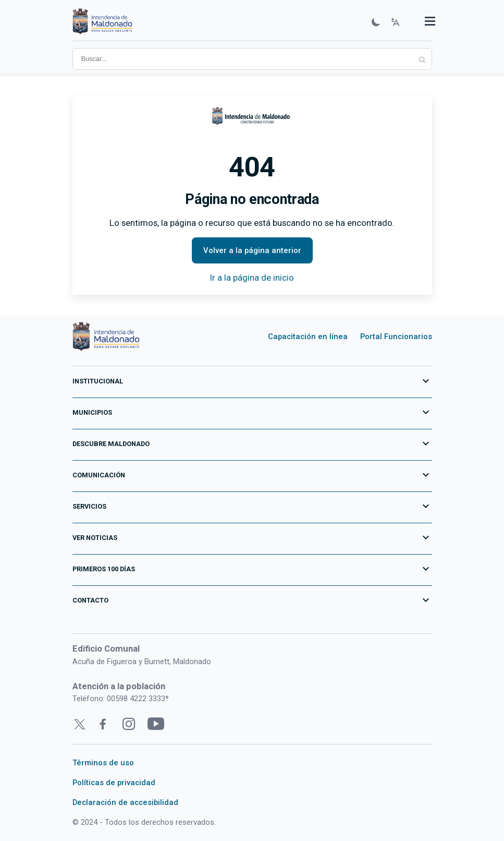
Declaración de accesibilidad (125, 802)
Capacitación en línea (308, 337)
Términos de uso (103, 763)
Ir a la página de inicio (252, 278)
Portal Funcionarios (396, 337)
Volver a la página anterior (252, 250)
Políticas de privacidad (114, 783)
